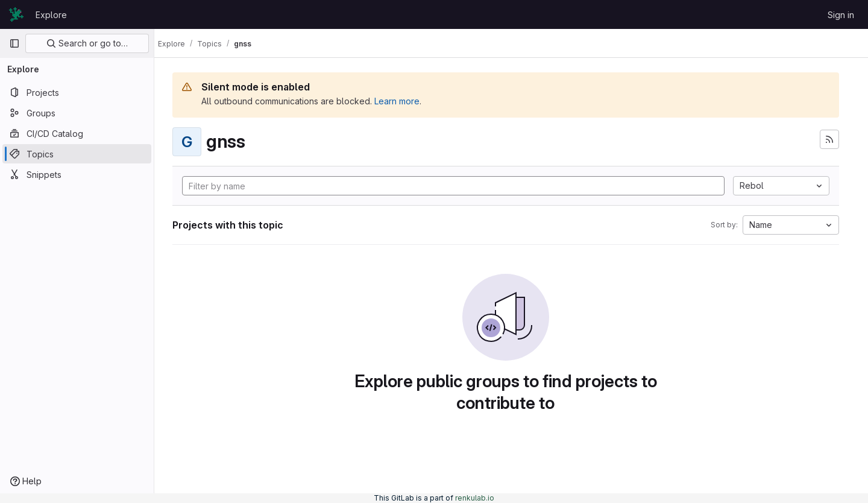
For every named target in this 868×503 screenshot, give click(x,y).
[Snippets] (77, 174)
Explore (51, 15)
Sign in (841, 15)
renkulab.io (475, 498)
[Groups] (77, 113)
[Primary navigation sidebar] (14, 43)
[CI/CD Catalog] (77, 133)
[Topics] (77, 154)
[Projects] (77, 92)
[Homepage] (16, 14)
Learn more (408, 101)
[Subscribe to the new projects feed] (829, 139)
